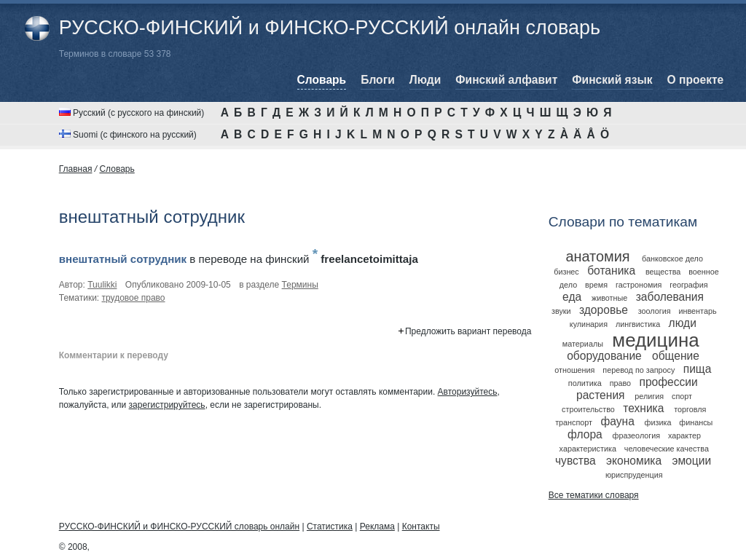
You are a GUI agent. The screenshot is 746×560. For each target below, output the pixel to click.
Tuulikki (102, 285)
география (688, 285)
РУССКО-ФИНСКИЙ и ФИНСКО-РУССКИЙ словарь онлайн (179, 527)
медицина (655, 340)
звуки (561, 311)
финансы (696, 422)
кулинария (589, 324)
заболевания (670, 297)
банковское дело (672, 259)
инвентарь (697, 311)
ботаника (611, 271)
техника (643, 408)
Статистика (330, 527)
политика (585, 383)
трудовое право (134, 298)
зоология (655, 311)
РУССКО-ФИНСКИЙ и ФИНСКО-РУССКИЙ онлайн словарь (330, 28)
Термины (300, 285)
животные (609, 298)
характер (684, 435)
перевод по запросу (639, 370)
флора (585, 434)
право (620, 383)
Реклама (377, 527)
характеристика (588, 449)
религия (649, 396)
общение (676, 356)
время (596, 285)
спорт (682, 396)
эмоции (691, 461)
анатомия (597, 256)
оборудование (604, 356)
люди (683, 323)
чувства (576, 461)
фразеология (637, 435)
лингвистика (638, 324)
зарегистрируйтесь (167, 405)
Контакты (421, 527)
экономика (634, 461)
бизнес (566, 272)
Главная (76, 169)
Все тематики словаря (594, 495)
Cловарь (117, 169)
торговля (690, 409)
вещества (663, 272)
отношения (574, 370)
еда (572, 297)
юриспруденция (634, 475)
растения (601, 395)
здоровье (604, 310)
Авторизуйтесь (468, 392)
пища (698, 369)
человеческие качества (667, 449)
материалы (583, 344)
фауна (617, 421)
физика (658, 422)
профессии (668, 382)
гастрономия (639, 285)
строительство (588, 409)
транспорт (574, 422)
